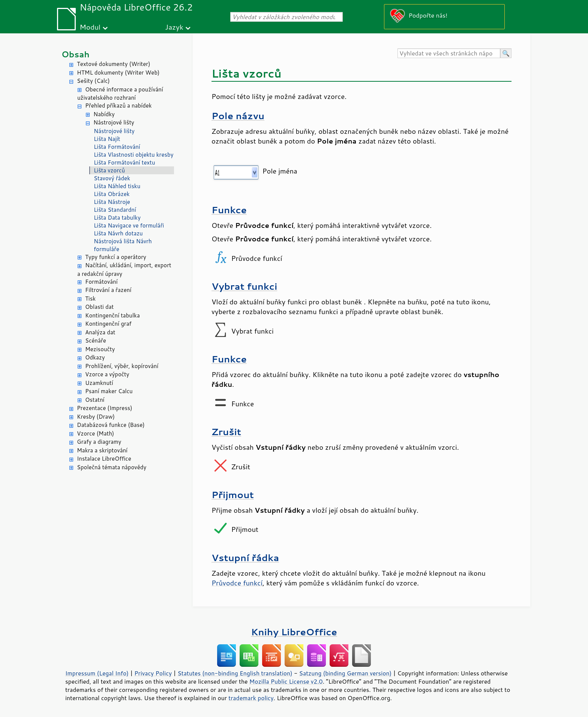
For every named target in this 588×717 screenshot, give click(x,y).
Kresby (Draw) (96, 417)
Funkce (229, 210)
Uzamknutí (99, 383)
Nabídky (104, 114)
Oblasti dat (99, 307)
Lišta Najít (107, 139)
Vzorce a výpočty (107, 374)
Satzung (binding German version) (346, 673)
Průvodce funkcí (237, 583)
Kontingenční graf (108, 324)
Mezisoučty (100, 349)
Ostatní (95, 400)
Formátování (101, 282)
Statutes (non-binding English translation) (235, 673)
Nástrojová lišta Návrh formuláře (123, 245)
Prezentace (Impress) (105, 408)
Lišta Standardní (115, 210)
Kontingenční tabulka (112, 315)
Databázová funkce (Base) (111, 425)
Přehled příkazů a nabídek (118, 106)
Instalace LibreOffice (104, 459)
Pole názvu (238, 116)
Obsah (76, 54)
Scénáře (96, 341)
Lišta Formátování (117, 147)
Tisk (90, 299)
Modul (90, 27)
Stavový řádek (112, 178)
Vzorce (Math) (95, 433)
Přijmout (233, 495)
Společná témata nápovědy (112, 467)
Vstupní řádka (245, 558)
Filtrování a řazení (108, 290)
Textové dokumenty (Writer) (114, 64)
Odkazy (95, 357)
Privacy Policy (153, 673)
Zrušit (226, 432)
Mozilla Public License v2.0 (286, 681)
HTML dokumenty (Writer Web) (118, 73)
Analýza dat (100, 332)
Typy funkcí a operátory (116, 257)
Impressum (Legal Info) (97, 673)
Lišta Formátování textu (124, 162)
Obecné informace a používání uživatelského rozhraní (120, 94)
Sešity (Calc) (93, 81)
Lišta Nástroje (112, 202)
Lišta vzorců (109, 170)
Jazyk (174, 27)
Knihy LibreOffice (294, 632)
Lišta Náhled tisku (117, 186)
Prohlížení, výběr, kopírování (122, 366)
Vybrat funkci (244, 286)
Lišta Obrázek (112, 194)
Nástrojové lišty (114, 122)
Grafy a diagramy (99, 442)
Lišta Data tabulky (117, 218)
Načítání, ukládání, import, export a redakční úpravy (124, 269)
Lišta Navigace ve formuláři (129, 225)
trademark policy (251, 698)
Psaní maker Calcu (109, 391)
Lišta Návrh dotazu (118, 233)
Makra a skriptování (102, 450)
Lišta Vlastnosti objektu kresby (133, 155)
